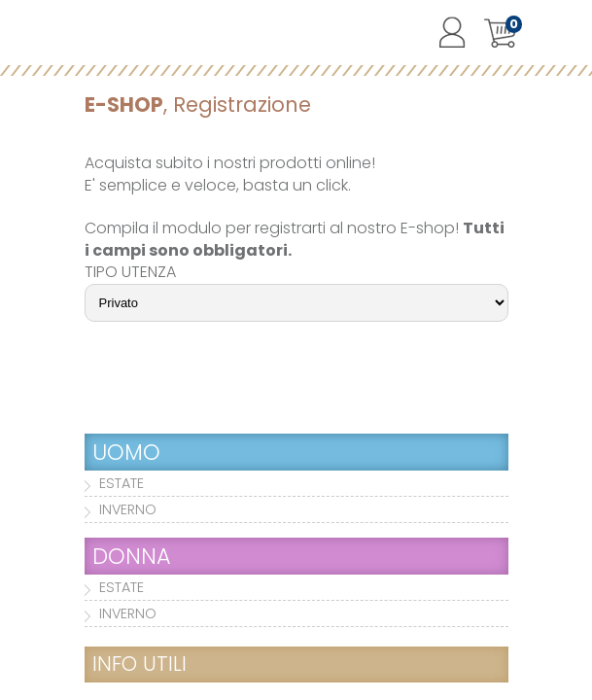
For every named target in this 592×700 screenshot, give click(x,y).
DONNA (132, 556)
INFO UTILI (139, 664)
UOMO (126, 452)
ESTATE (122, 483)
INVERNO (128, 509)
